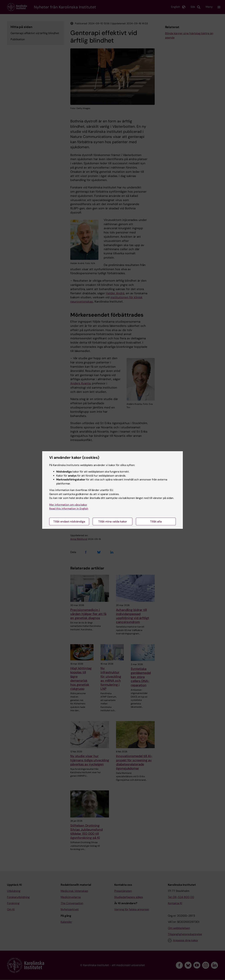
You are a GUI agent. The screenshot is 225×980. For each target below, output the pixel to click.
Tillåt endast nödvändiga (69, 521)
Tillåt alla (156, 521)
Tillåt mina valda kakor (113, 521)
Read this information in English (69, 509)
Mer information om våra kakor (68, 505)
